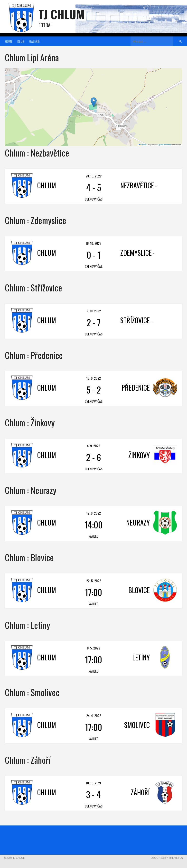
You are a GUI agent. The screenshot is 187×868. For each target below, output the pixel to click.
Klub (21, 41)
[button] (94, 102)
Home (9, 41)
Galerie (34, 41)
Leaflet (143, 145)
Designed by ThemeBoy (167, 858)
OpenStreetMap (164, 145)
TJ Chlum (61, 14)
